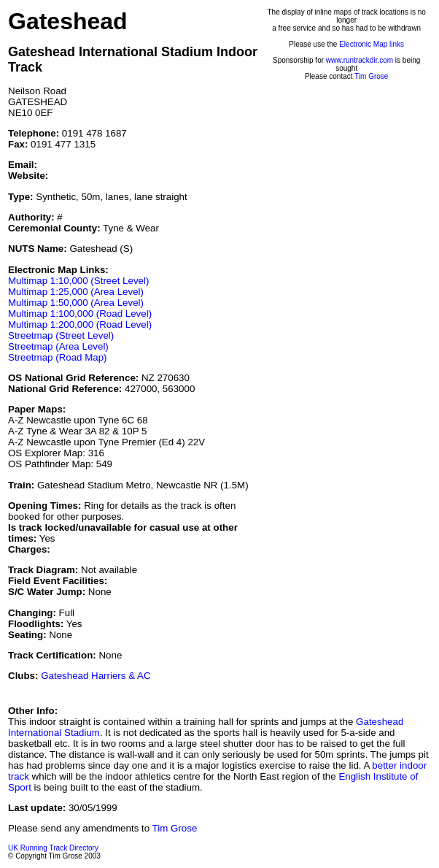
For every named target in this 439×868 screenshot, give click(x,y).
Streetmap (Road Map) (58, 357)
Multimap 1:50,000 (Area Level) (76, 303)
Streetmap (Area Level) (58, 346)
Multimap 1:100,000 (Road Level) (80, 314)
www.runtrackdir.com (360, 60)
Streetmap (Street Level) (61, 335)
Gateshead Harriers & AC (96, 676)
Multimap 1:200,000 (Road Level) (80, 324)
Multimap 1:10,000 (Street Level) (78, 281)
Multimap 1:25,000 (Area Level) (76, 292)
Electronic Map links (372, 44)
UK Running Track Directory (53, 848)
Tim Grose (371, 76)
